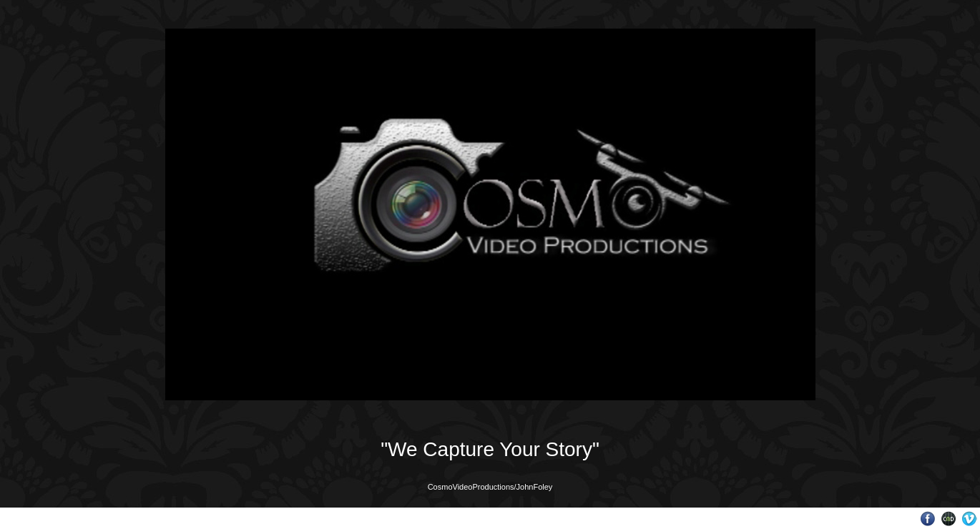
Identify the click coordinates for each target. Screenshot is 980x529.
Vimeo (970, 519)
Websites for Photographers (949, 519)
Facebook (928, 519)
